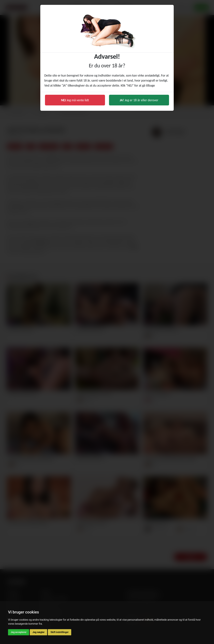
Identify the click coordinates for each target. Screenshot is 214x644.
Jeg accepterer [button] (19, 632)
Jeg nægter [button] (38, 632)
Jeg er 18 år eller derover (139, 100)
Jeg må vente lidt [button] (75, 100)
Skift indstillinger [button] (60, 632)
